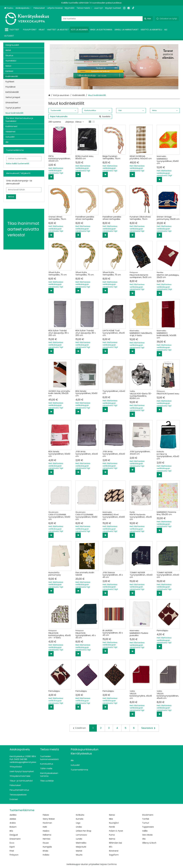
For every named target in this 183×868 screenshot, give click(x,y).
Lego (78, 823)
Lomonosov (81, 835)
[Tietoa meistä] (84, 8)
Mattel (79, 851)
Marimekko (81, 843)
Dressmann (15, 839)
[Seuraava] (148, 728)
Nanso (112, 815)
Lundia (79, 839)
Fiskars (46, 815)
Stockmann (148, 815)
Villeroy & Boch (149, 843)
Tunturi (146, 823)
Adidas (13, 819)
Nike (111, 819)
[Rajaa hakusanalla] (80, 116)
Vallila (145, 831)
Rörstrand (114, 851)
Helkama (47, 835)
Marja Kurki (81, 847)
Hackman (47, 823)
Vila (144, 839)
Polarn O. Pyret (116, 831)
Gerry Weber (49, 819)
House (46, 843)
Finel (12, 851)
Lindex (79, 827)
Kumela (80, 819)
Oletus (79, 122)
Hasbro (46, 831)
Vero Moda (147, 835)
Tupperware (148, 827)
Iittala (45, 851)
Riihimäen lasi (115, 843)
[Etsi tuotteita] (107, 19)
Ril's (111, 847)
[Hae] (148, 19)
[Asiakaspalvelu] (23, 8)
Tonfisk (146, 819)
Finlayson (14, 855)
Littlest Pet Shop (84, 831)
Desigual (14, 835)
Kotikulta (80, 815)
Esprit (12, 847)
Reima (112, 839)
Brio (11, 831)
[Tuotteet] (13, 30)
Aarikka (13, 815)
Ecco (12, 843)
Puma (112, 835)
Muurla (79, 855)
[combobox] (107, 19)
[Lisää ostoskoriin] (51, 177)
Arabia (13, 823)
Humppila (47, 847)
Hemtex (47, 839)
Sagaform (114, 855)
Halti (45, 827)
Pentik (112, 827)
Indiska (46, 855)
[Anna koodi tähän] (24, 190)
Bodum (13, 827)
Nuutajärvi (114, 823)
